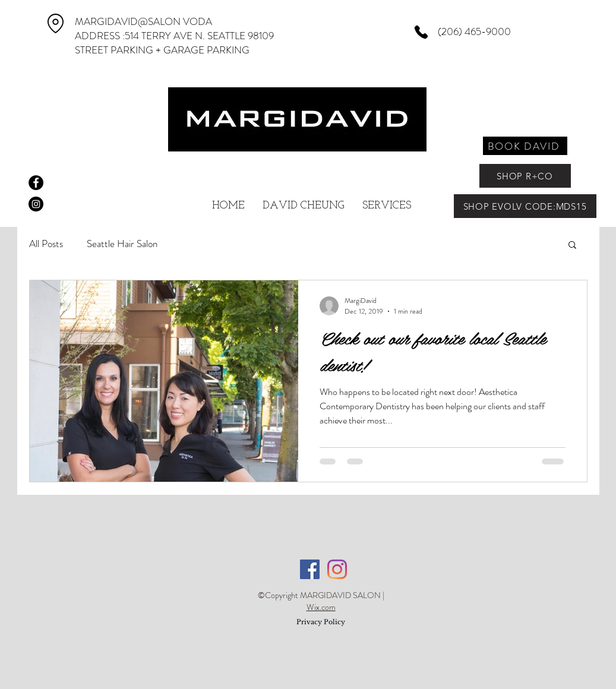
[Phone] (421, 32)
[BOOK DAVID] (525, 146)
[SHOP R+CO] (525, 176)
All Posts (46, 244)
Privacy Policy (321, 622)
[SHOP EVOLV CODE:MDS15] (525, 206)
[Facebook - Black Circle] (36, 183)
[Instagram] (337, 569)
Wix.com (321, 607)
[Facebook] (310, 569)
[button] (572, 246)
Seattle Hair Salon (122, 244)
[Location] (56, 23)
